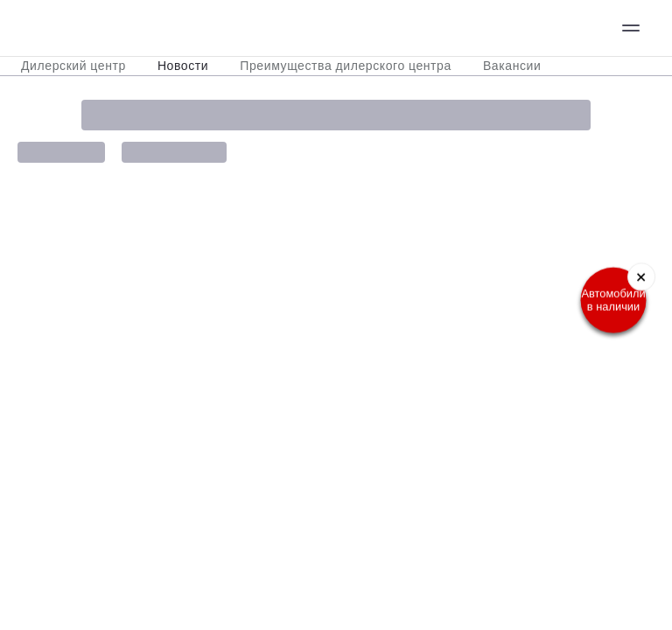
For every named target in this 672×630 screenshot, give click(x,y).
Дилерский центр (73, 66)
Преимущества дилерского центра (346, 66)
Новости (183, 66)
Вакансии (512, 66)
